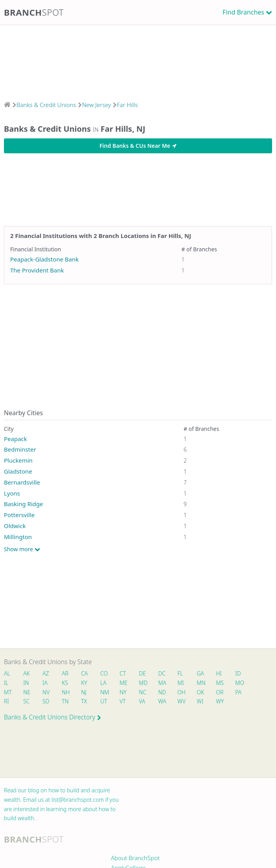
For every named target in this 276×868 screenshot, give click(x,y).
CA (84, 673)
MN (201, 683)
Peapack (15, 439)
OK (201, 692)
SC (26, 701)
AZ (46, 673)
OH (182, 692)
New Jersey (96, 105)
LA (103, 683)
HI (219, 673)
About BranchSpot (135, 858)
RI (6, 701)
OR (220, 692)
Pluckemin (18, 460)
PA (238, 692)
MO (239, 683)
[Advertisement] (138, 60)
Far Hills (127, 105)
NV (46, 692)
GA (201, 673)
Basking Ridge (24, 504)
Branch (34, 12)
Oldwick (15, 526)
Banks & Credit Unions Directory (53, 717)
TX (84, 701)
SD (46, 701)
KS (65, 683)
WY (220, 701)
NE (27, 692)
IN (26, 683)
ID (238, 673)
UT (104, 701)
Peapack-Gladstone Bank (44, 259)
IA (45, 683)
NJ (84, 692)
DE (142, 673)
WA (162, 701)
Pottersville (19, 515)
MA (162, 683)
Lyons (12, 493)
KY (84, 683)
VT (123, 701)
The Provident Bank (37, 270)
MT (8, 692)
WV (182, 701)
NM (104, 692)
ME (123, 683)
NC (143, 692)
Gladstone (18, 471)
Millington (18, 537)
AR (65, 673)
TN (65, 701)
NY (123, 692)
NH (66, 692)
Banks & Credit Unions (46, 105)
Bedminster (20, 449)
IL (6, 683)
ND (162, 692)
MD (143, 683)
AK (26, 673)
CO (104, 673)
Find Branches (243, 12)
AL (7, 673)
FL (180, 673)
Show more (22, 549)
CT (123, 673)
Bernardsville (22, 482)
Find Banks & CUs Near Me (138, 146)
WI (200, 701)
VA (142, 701)
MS (220, 683)
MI (181, 683)
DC (162, 673)
